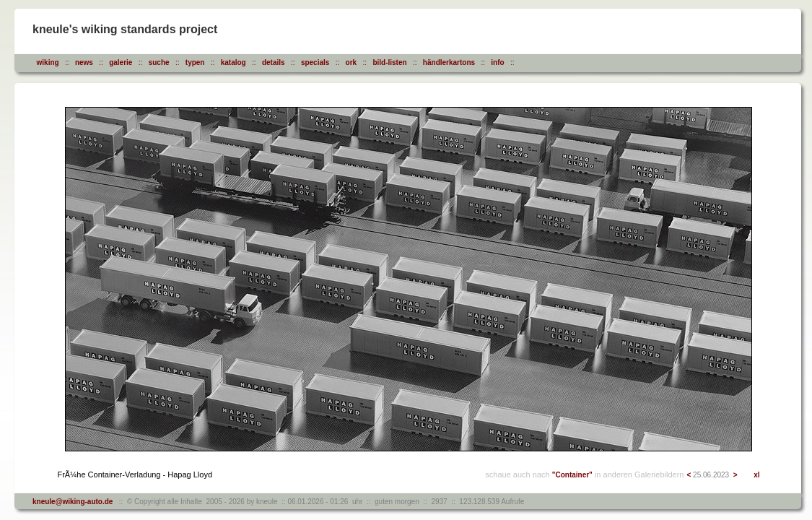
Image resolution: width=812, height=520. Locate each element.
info (497, 62)
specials (315, 62)
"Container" (572, 475)
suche (159, 62)
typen (195, 62)
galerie (121, 62)
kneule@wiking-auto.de (73, 502)
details (274, 62)
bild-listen (389, 62)
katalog (233, 62)
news (84, 62)
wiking (48, 62)
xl (756, 475)
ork (352, 62)
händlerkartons (449, 62)
